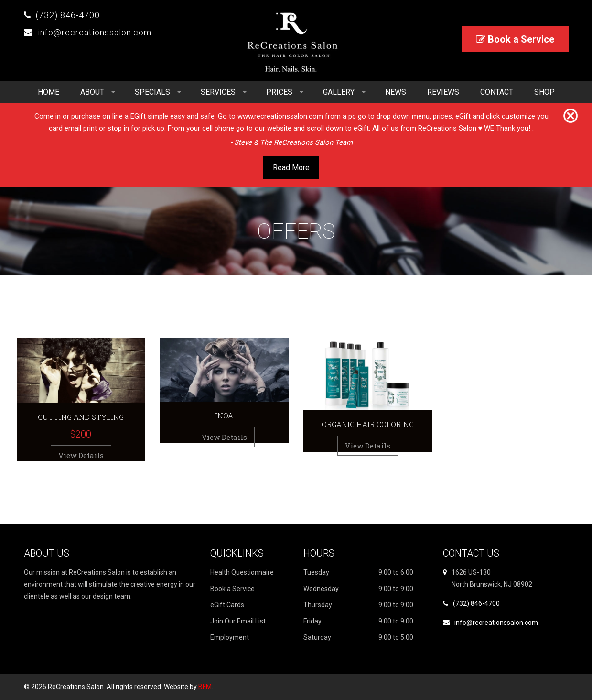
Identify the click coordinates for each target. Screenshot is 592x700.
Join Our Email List (238, 621)
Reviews (443, 92)
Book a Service (515, 39)
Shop (544, 92)
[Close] (570, 116)
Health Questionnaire (242, 572)
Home (48, 92)
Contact (497, 92)
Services (218, 92)
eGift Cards (227, 605)
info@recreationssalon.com (95, 32)
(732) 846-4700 (68, 15)
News (396, 92)
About (92, 92)
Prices (279, 92)
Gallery (339, 92)
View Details (81, 455)
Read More (291, 168)
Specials (152, 92)
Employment (230, 637)
